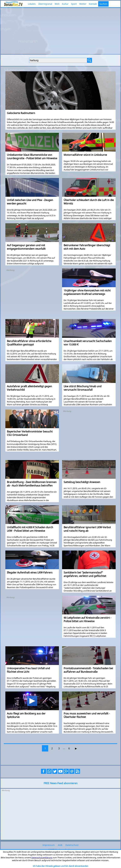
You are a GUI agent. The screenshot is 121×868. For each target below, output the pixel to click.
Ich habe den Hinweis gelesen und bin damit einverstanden (60, 866)
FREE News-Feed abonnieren (61, 783)
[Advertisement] (61, 31)
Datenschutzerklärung (42, 857)
